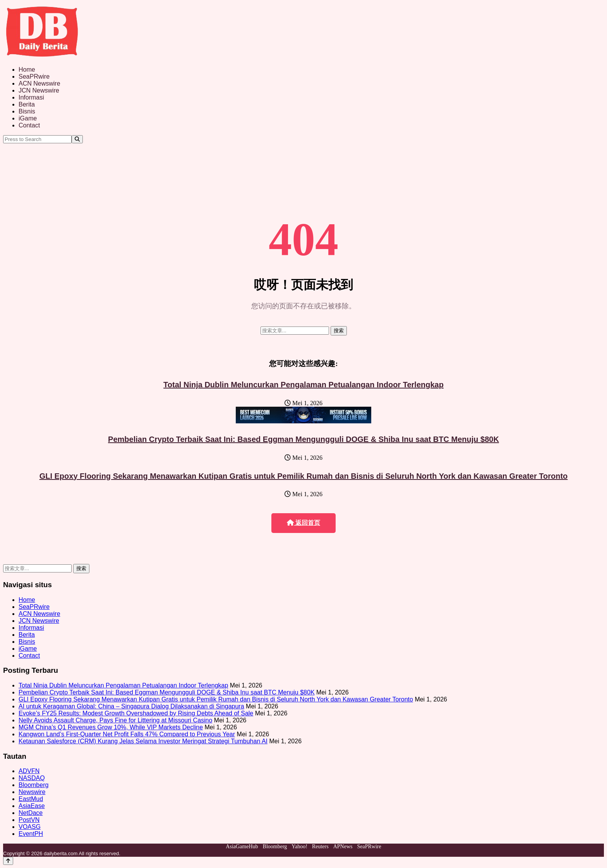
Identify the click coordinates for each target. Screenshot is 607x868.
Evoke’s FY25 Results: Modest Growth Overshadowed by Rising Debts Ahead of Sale (136, 713)
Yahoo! (299, 847)
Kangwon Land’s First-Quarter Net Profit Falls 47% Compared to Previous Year (127, 734)
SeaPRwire (34, 76)
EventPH (31, 834)
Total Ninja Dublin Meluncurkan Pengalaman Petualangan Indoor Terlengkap (303, 385)
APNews (343, 847)
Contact (29, 125)
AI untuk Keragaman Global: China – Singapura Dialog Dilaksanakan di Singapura (131, 706)
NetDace (31, 813)
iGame (28, 118)
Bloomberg (33, 785)
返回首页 (303, 523)
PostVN (29, 820)
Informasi (31, 97)
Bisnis (27, 111)
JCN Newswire (39, 90)
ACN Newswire (39, 83)
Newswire (32, 792)
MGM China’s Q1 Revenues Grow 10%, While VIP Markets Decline (111, 727)
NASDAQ (32, 778)
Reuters (320, 847)
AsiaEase (32, 806)
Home (27, 70)
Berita (27, 104)
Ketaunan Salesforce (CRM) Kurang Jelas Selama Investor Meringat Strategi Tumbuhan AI (143, 741)
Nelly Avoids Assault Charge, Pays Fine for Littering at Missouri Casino (115, 720)
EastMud (31, 799)
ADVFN (29, 771)
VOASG (30, 827)
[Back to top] (8, 861)
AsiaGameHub (242, 847)
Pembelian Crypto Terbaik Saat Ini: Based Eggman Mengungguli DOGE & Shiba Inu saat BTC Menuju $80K (303, 439)
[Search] (77, 139)
